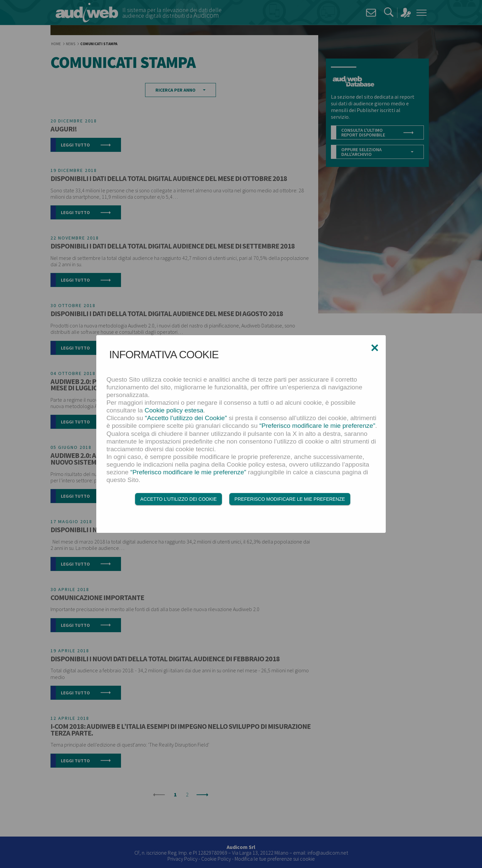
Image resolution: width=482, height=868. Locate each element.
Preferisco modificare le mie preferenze (290, 500)
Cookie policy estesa (174, 411)
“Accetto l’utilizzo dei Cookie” (186, 419)
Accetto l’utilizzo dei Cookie (178, 500)
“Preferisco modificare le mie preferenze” (317, 427)
